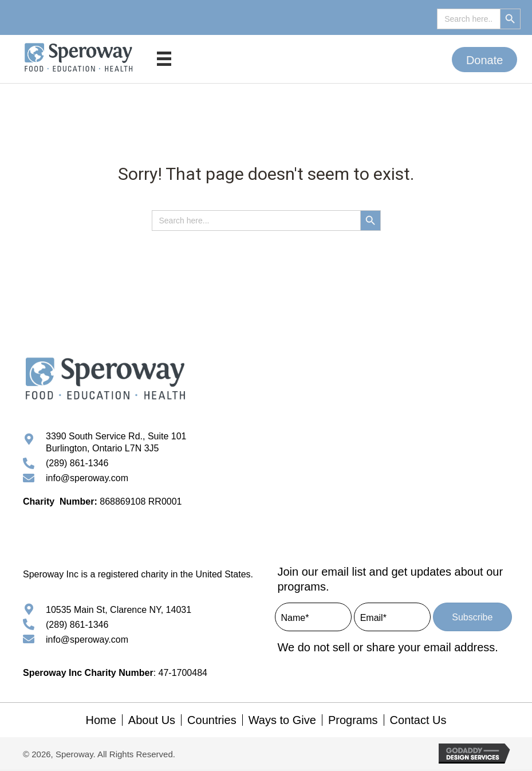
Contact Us (418, 722)
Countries (212, 722)
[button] (485, 60)
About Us (152, 722)
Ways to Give (282, 722)
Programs (353, 722)
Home (101, 722)
